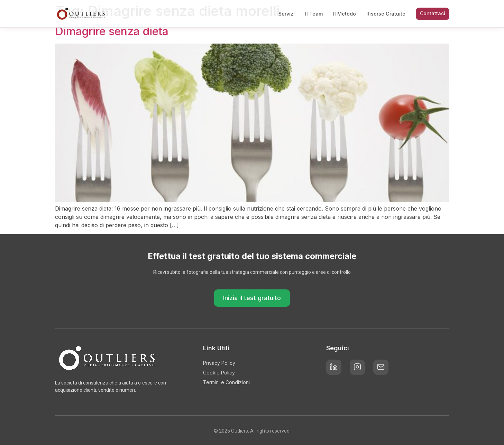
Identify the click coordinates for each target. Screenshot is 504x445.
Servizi (287, 14)
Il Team (314, 14)
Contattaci (433, 13)
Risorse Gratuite (386, 14)
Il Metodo (345, 14)
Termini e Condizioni (226, 382)
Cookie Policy (219, 373)
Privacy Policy (219, 363)
